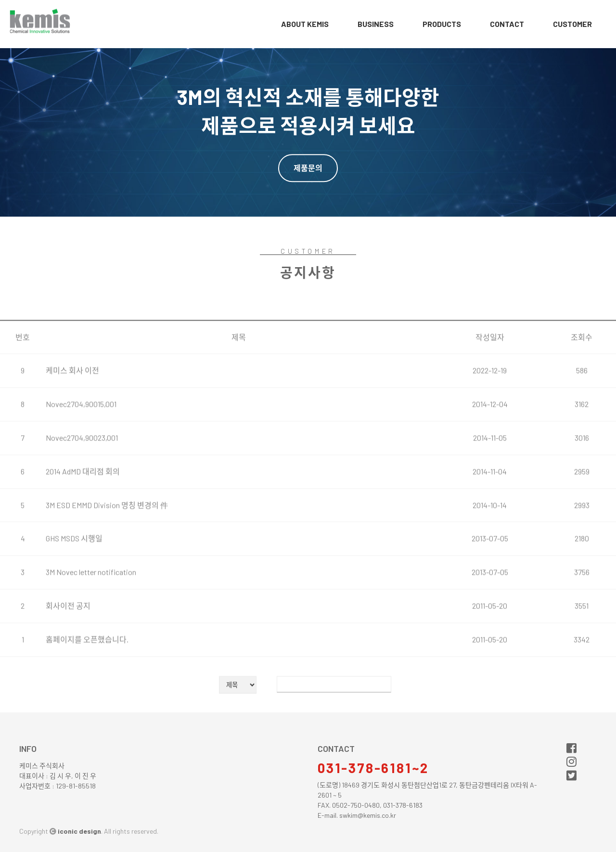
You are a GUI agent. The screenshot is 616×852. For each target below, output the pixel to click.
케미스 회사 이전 (72, 403)
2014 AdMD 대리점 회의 (83, 504)
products (442, 24)
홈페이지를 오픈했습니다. (87, 672)
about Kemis (305, 24)
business (376, 24)
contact (507, 24)
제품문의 (308, 168)
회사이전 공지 (68, 638)
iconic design (79, 831)
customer (572, 24)
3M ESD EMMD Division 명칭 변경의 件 (107, 537)
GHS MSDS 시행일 (74, 571)
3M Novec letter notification (91, 605)
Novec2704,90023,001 (82, 470)
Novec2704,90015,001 (81, 437)
